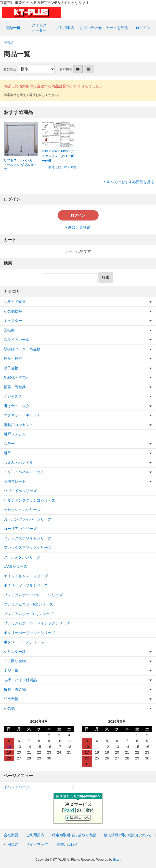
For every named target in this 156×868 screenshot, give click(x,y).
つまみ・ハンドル (18, 462)
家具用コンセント (18, 425)
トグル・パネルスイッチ (24, 472)
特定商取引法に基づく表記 (74, 835)
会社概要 (11, 835)
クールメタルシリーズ (22, 557)
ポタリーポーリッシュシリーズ (29, 633)
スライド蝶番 (15, 302)
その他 (9, 708)
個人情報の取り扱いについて (128, 835)
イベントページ (17, 787)
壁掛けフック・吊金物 (22, 349)
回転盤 (9, 330)
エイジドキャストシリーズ (26, 576)
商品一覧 (13, 28)
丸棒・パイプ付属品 (20, 680)
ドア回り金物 (15, 661)
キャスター (13, 321)
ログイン (143, 28)
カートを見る (117, 28)
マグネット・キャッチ (22, 415)
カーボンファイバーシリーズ (28, 519)
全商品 (8, 43)
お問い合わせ (91, 28)
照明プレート (15, 481)
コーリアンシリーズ (20, 529)
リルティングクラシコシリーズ (29, 500)
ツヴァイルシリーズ (20, 491)
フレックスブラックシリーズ (28, 547)
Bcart (117, 860)
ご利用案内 (65, 28)
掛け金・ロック (17, 406)
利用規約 (11, 844)
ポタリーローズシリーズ (24, 642)
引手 (7, 453)
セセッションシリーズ (22, 510)
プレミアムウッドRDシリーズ (28, 604)
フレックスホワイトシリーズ (28, 538)
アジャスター (15, 396)
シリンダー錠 (15, 652)
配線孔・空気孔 (17, 377)
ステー (9, 444)
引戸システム (15, 434)
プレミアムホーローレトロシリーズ (33, 595)
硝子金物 (11, 368)
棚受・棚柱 (13, 358)
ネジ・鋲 (11, 670)
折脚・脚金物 (15, 689)
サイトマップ (37, 844)
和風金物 (11, 699)
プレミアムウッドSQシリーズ (28, 614)
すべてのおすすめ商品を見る (130, 182)
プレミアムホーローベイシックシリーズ (37, 623)
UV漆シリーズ (15, 566)
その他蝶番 (13, 311)
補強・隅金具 (15, 387)
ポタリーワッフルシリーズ (26, 585)
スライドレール (17, 339)
